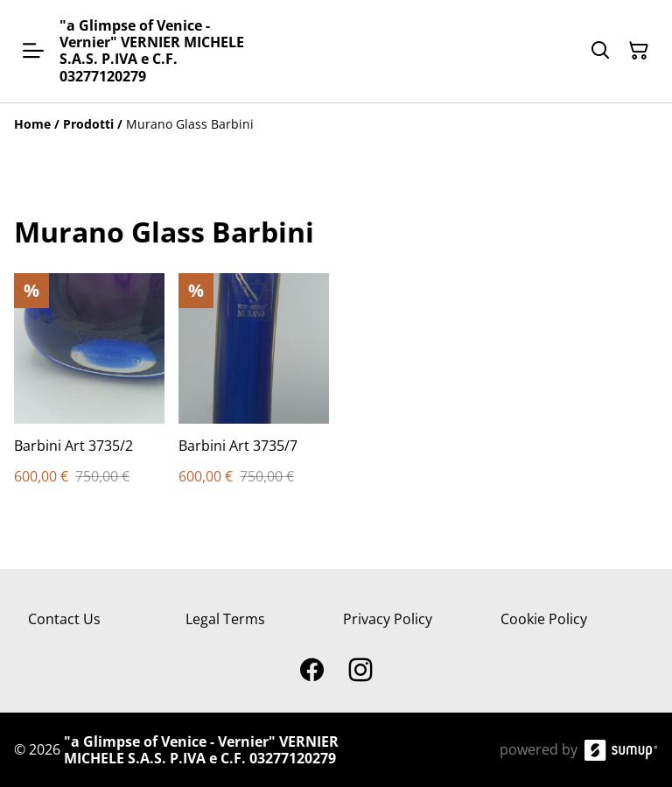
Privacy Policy (388, 619)
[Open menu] (33, 51)
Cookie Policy (544, 619)
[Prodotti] (88, 124)
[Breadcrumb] (336, 124)
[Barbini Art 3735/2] (89, 396)
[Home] (32, 124)
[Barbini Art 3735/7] (254, 396)
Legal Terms (225, 619)
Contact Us (64, 619)
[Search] (600, 51)
